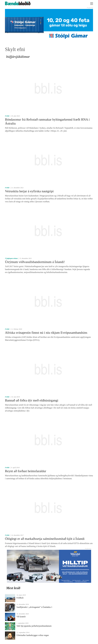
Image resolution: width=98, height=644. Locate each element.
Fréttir (7, 116)
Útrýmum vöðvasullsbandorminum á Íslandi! (35, 262)
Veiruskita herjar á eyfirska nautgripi (29, 191)
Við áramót (21, 617)
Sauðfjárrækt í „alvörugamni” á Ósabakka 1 (34, 607)
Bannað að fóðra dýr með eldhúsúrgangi (32, 400)
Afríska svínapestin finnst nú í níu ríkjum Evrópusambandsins (46, 333)
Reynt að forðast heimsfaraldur (26, 471)
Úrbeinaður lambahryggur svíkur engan (33, 635)
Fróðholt (20, 598)
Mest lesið (13, 588)
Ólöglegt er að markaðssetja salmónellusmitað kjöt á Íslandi (45, 539)
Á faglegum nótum (11, 258)
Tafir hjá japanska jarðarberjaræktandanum (34, 626)
